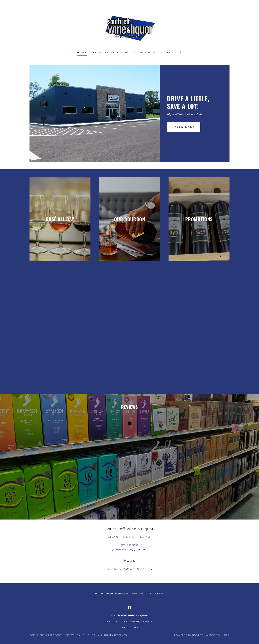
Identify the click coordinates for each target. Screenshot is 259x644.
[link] (130, 28)
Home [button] (99, 594)
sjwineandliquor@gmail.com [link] (129, 549)
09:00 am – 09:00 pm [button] (136, 569)
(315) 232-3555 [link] (129, 545)
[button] (151, 570)
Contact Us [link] (172, 52)
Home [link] (82, 52)
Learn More (184, 127)
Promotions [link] (145, 52)
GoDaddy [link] (199, 635)
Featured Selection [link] (111, 52)
